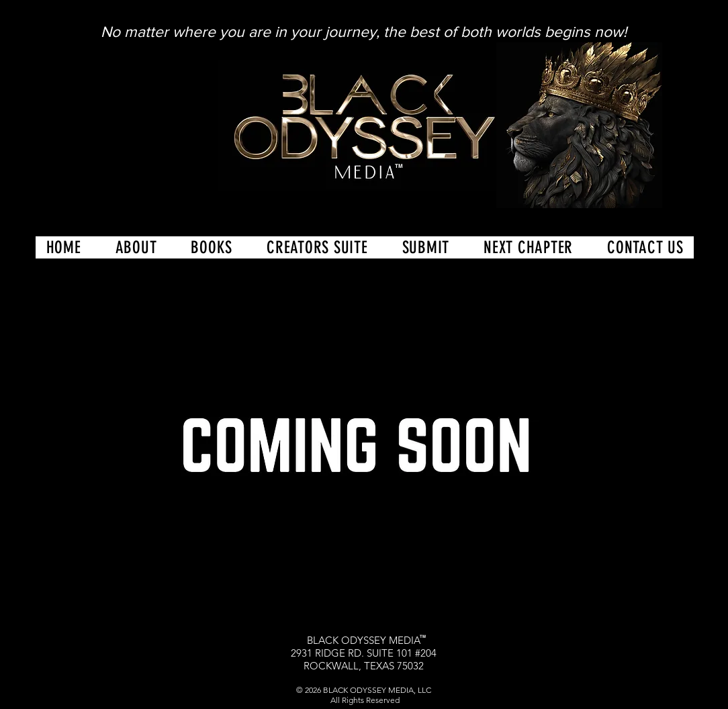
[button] (318, 247)
